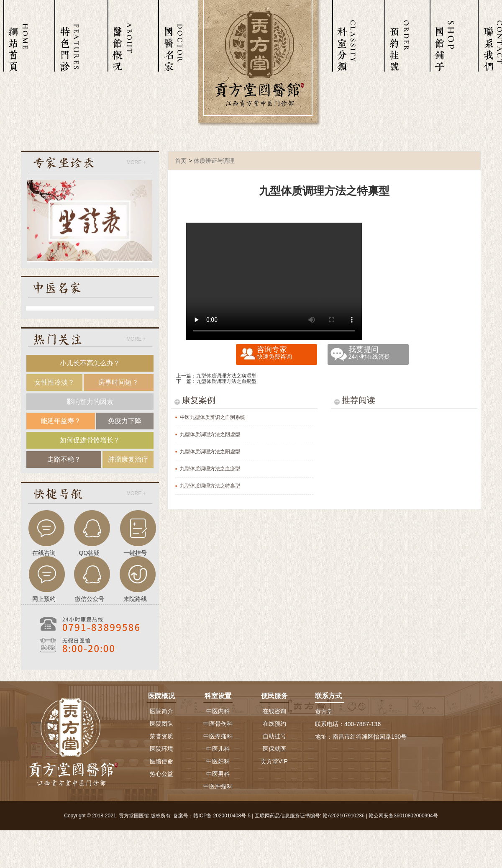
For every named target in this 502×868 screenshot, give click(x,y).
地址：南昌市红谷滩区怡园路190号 (361, 737)
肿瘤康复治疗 (128, 459)
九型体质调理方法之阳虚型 (210, 452)
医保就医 (274, 749)
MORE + (136, 162)
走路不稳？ (64, 459)
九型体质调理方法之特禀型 (210, 486)
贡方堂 (324, 711)
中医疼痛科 (218, 736)
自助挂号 (274, 736)
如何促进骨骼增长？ (90, 440)
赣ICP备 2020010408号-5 (222, 816)
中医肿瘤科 (218, 786)
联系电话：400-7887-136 (348, 724)
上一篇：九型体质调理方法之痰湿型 (216, 376)
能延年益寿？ (61, 421)
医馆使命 (161, 761)
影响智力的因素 (90, 402)
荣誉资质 (161, 736)
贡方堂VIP (274, 761)
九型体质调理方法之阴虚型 (210, 434)
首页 (181, 161)
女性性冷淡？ (54, 382)
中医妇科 (218, 761)
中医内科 (218, 711)
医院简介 (161, 711)
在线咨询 (274, 711)
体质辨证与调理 (214, 161)
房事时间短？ (118, 382)
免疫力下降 (125, 421)
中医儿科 (218, 749)
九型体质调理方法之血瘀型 (210, 469)
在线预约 (274, 724)
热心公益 (161, 774)
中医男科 (218, 774)
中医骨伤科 (218, 724)
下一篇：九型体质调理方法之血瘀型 (216, 381)
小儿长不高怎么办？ (90, 363)
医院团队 (161, 724)
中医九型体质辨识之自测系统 (213, 417)
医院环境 (161, 749)
